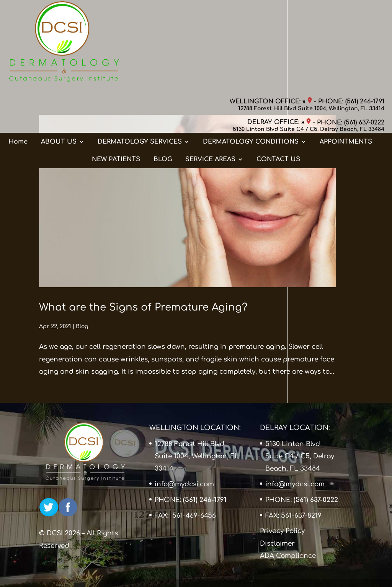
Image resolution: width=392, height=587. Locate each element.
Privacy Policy (282, 531)
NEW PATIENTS (116, 84)
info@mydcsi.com (184, 484)
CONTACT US (278, 84)
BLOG (163, 84)
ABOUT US (59, 66)
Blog (82, 326)
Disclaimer (277, 544)
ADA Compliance (288, 556)
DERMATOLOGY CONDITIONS (251, 66)
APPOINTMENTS (346, 66)
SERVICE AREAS (210, 84)
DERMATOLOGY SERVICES (140, 66)
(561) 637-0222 (364, 34)
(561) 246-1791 (365, 13)
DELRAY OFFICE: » (279, 34)
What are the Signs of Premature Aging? (143, 307)
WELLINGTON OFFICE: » (271, 13)
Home (18, 66)
